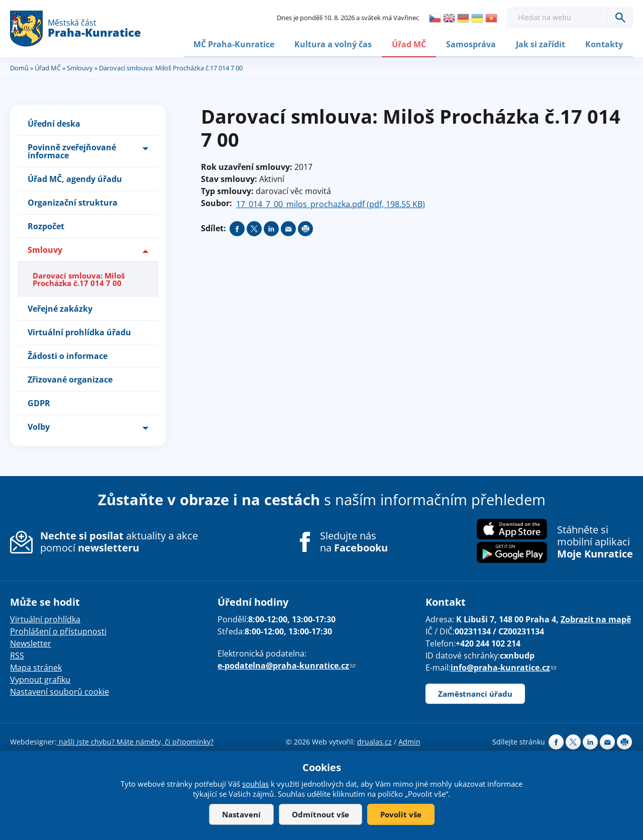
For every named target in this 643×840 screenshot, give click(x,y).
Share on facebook (237, 228)
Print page (305, 228)
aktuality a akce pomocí (119, 541)
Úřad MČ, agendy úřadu (75, 178)
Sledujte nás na (354, 541)
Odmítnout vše (320, 814)
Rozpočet (46, 225)
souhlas (255, 784)
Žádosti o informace (68, 355)
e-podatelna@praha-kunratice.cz (286, 665)
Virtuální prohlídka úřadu (79, 331)
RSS (17, 655)
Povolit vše (401, 814)
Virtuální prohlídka (45, 618)
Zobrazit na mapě (596, 618)
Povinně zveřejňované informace (72, 150)
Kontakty (604, 44)
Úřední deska (54, 123)
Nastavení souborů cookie (60, 691)
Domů (19, 67)
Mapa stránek (36, 667)
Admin (409, 741)
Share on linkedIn (271, 228)
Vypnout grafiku (40, 679)
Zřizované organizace (70, 379)
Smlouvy (80, 67)
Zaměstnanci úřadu (475, 693)
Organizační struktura (73, 202)
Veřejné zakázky (60, 308)
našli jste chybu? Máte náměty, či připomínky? (135, 741)
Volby (39, 426)
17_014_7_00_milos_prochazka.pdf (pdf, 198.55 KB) (331, 203)
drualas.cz (374, 741)
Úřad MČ (409, 44)
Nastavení (241, 814)
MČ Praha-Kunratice (234, 44)
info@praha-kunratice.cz (503, 667)
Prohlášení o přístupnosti (58, 630)
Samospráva (471, 44)
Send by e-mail (288, 228)
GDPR (39, 402)
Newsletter (31, 642)
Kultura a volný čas (333, 44)
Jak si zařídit (541, 44)
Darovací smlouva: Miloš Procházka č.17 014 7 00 (79, 278)
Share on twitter (254, 228)
